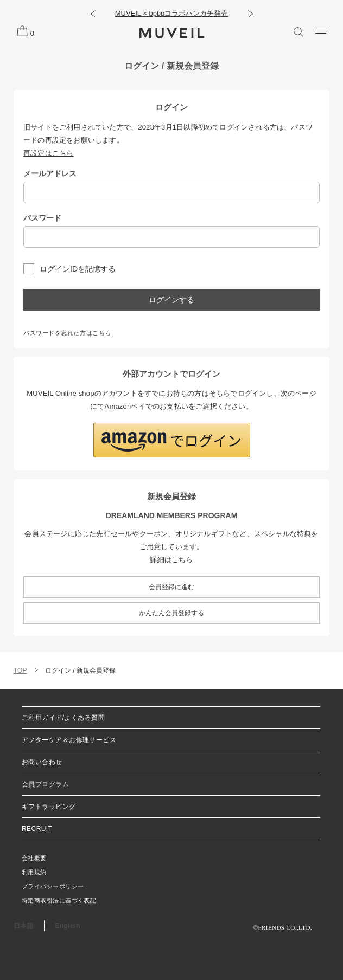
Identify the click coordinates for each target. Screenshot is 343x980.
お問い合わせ (42, 762)
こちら (102, 333)
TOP (20, 670)
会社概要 (34, 858)
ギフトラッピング (49, 807)
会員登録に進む (171, 587)
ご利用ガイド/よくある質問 (63, 718)
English (67, 926)
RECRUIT (37, 829)
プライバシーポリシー (53, 886)
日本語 (24, 926)
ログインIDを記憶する (78, 269)
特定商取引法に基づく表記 (59, 900)
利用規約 (34, 872)
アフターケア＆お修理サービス (69, 740)
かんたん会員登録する (171, 613)
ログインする (171, 300)
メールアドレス (50, 173)
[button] (93, 14)
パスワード (42, 218)
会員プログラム (45, 784)
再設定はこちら (48, 153)
